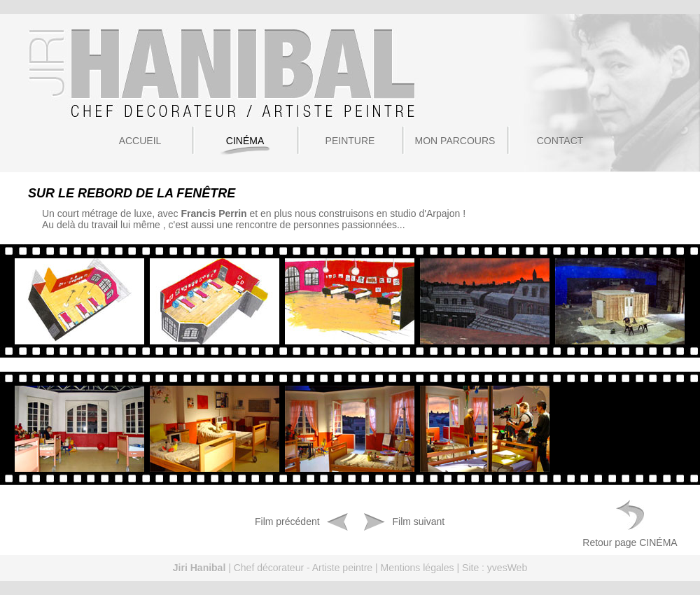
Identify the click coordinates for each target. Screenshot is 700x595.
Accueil (140, 141)
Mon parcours (455, 141)
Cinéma (245, 141)
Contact (560, 141)
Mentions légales (418, 568)
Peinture (350, 141)
